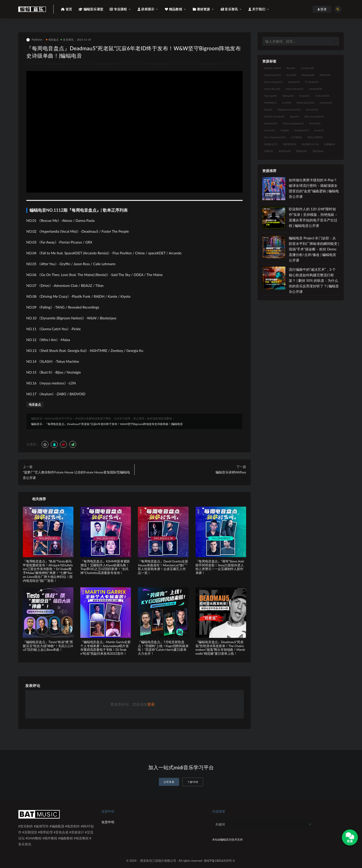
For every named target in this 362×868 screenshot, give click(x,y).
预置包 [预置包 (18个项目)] (302, 151)
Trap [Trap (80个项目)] (285, 130)
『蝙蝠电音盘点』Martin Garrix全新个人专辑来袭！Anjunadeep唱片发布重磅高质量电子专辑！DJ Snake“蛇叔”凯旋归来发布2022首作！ (106, 648)
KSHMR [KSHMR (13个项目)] (270, 103)
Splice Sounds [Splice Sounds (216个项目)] (314, 116)
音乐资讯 (67, 40)
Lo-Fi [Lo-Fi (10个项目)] (286, 103)
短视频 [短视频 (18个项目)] (330, 144)
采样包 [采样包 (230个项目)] (285, 151)
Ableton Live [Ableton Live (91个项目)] (273, 68)
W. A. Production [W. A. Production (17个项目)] (275, 137)
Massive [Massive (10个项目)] (326, 103)
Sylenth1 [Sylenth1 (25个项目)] (271, 123)
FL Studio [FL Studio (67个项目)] (312, 82)
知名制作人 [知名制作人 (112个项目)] (310, 144)
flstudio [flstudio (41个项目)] (294, 82)
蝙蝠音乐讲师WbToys (231, 472)
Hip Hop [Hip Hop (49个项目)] (271, 96)
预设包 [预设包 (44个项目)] (318, 151)
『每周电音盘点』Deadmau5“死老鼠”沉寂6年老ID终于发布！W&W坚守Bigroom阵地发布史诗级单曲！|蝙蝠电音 (114, 424)
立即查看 (169, 782)
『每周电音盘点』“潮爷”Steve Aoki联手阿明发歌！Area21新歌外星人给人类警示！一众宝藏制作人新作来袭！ (220, 567)
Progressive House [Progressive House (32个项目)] (289, 110)
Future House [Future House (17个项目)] (294, 89)
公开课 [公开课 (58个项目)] (297, 137)
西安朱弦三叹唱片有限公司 (158, 861)
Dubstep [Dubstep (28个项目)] (308, 75)
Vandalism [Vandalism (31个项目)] (302, 130)
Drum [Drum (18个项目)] (291, 75)
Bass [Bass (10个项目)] (291, 68)
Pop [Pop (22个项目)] (268, 110)
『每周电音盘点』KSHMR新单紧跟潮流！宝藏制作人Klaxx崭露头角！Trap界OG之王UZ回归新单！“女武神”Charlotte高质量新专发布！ (105, 567)
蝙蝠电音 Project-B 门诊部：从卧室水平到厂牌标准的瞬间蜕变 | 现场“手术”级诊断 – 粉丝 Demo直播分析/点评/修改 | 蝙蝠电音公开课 (314, 249)
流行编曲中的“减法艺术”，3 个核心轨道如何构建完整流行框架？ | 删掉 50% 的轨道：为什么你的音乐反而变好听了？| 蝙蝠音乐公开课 (314, 280)
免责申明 (108, 822)
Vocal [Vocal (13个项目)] (319, 130)
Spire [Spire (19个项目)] (294, 116)
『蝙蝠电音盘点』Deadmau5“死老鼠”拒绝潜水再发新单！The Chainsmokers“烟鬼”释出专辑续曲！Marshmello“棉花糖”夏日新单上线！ (220, 648)
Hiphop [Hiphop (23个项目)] (288, 96)
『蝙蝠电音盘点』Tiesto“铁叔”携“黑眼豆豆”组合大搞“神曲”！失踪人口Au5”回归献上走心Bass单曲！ (48, 646)
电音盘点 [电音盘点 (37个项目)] (271, 144)
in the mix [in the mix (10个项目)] (322, 96)
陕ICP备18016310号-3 (219, 861)
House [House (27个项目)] (304, 96)
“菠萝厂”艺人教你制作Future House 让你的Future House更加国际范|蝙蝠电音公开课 (76, 475)
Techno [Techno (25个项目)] (315, 123)
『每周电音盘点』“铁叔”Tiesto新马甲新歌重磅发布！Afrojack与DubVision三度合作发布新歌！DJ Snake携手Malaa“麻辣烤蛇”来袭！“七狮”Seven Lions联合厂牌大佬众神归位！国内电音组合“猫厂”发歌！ (48, 571)
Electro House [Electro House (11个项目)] (273, 82)
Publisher (34, 40)
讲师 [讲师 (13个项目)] (269, 151)
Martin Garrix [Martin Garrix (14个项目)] (305, 103)
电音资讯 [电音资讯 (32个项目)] (290, 144)
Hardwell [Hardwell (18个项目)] (315, 89)
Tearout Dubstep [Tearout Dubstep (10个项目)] (293, 123)
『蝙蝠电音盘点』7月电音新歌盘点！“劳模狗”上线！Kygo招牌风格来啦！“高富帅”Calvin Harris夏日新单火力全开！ (163, 648)
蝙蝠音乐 (37, 424)
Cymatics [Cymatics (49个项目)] (307, 68)
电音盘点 (52, 40)
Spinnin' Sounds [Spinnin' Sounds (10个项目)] (274, 116)
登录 (151, 704)
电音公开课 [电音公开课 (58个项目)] (315, 137)
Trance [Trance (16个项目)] (270, 130)
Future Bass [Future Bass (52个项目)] (272, 89)
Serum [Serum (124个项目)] (312, 110)
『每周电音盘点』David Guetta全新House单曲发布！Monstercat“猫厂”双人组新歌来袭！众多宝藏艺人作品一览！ (163, 567)
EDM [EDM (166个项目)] (325, 75)
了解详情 (193, 782)
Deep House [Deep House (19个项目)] (273, 75)
